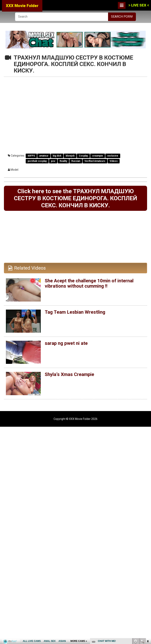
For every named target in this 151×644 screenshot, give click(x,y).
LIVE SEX (139, 5)
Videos (114, 161)
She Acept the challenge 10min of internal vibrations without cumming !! (89, 283)
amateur (44, 156)
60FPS (31, 156)
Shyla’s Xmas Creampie (69, 374)
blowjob (70, 156)
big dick (57, 156)
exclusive (113, 156)
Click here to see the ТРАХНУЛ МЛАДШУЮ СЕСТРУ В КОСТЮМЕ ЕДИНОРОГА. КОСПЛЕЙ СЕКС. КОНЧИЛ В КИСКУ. (75, 198)
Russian (76, 161)
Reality (63, 161)
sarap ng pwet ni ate (66, 343)
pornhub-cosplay (37, 161)
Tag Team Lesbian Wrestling (75, 312)
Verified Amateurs (95, 161)
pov (53, 161)
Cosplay (83, 156)
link (148, 583)
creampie (98, 156)
